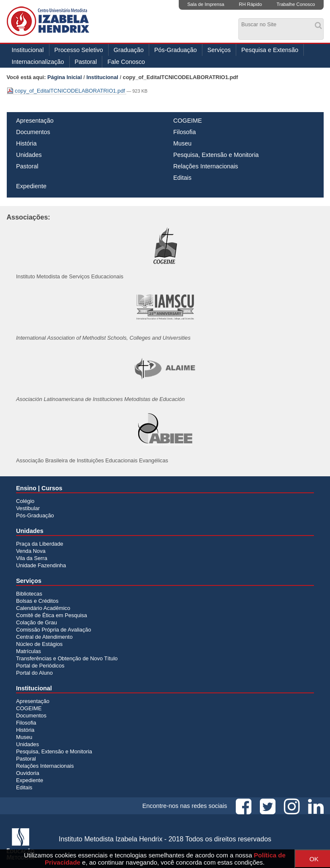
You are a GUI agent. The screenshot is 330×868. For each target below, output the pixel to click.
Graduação (129, 50)
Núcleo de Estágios (39, 644)
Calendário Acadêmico (43, 608)
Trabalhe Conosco (296, 4)
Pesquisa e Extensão (270, 50)
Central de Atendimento (44, 637)
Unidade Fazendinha (41, 565)
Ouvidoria (28, 773)
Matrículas (29, 651)
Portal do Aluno (34, 673)
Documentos (33, 132)
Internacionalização (38, 62)
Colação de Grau (37, 622)
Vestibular (28, 508)
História (26, 143)
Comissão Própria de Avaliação (54, 630)
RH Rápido (250, 4)
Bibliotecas (29, 594)
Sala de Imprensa (206, 4)
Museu (182, 143)
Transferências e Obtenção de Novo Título (67, 658)
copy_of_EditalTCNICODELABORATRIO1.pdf (67, 91)
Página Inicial (65, 77)
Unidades (29, 155)
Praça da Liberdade (40, 544)
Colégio (25, 501)
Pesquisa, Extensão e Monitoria (216, 155)
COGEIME (188, 121)
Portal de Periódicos (40, 666)
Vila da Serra (32, 558)
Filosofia (185, 132)
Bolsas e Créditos (37, 601)
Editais (182, 178)
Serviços (219, 50)
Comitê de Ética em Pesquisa (52, 615)
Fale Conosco (126, 62)
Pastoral (86, 62)
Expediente (31, 186)
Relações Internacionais (206, 166)
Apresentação (35, 121)
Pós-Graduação (176, 50)
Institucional (28, 50)
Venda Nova (31, 551)
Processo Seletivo (79, 50)
